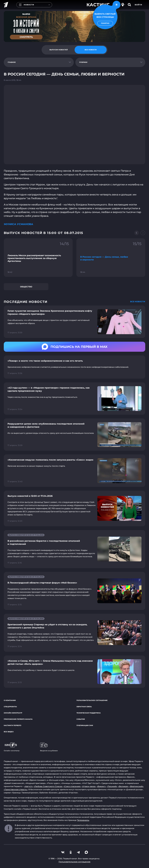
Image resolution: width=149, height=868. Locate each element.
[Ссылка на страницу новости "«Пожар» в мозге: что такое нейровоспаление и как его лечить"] (74, 367)
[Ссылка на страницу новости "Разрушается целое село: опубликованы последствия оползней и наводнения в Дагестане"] (74, 435)
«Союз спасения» (72, 786)
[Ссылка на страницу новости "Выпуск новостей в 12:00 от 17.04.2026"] (74, 508)
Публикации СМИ (85, 725)
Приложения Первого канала (18, 719)
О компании (10, 700)
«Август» (28, 786)
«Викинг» (101, 786)
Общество (26, 287)
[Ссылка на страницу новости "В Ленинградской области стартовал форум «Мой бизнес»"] (74, 591)
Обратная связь (84, 707)
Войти (138, 5)
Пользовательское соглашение (92, 700)
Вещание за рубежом (49, 747)
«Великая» (123, 786)
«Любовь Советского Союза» (48, 786)
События (81, 719)
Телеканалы (83, 820)
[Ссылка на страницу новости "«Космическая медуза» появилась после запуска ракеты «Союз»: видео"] (74, 471)
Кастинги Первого (12, 725)
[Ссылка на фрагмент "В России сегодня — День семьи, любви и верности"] (111, 258)
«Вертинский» (136, 786)
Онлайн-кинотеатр (13, 713)
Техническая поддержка (89, 713)
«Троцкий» (112, 786)
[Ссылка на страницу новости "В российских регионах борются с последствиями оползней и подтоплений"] (74, 549)
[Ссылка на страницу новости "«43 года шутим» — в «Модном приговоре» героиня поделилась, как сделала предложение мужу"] (74, 399)
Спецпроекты (10, 707)
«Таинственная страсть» (16, 789)
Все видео (9, 732)
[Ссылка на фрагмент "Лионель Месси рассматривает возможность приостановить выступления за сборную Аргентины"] (38, 258)
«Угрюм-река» (89, 786)
